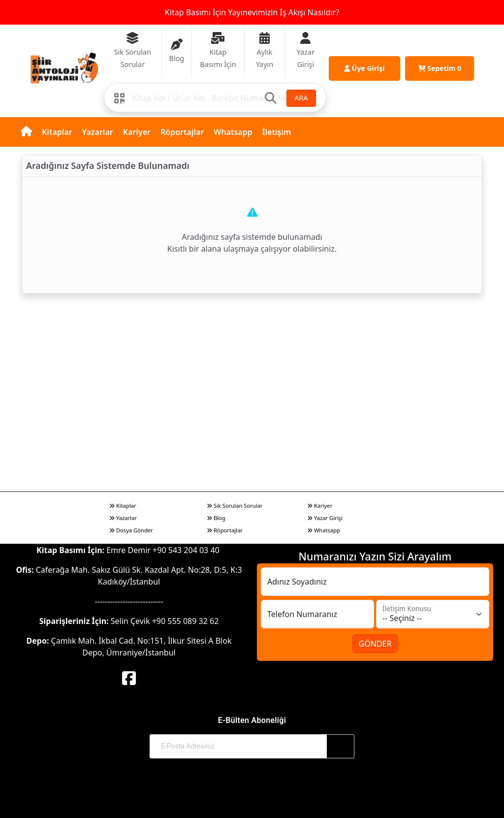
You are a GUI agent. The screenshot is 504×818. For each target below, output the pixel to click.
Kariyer (137, 132)
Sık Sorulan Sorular (235, 506)
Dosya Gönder (131, 530)
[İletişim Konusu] (433, 614)
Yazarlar (98, 132)
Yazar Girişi (325, 518)
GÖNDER (375, 644)
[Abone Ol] (341, 746)
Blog (216, 518)
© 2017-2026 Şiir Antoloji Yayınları (252, 792)
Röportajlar (182, 132)
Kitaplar (57, 132)
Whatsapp (233, 132)
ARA (301, 98)
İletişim (277, 132)
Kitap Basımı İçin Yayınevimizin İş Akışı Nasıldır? (252, 12)
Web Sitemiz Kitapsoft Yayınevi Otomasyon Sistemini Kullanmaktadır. (252, 802)
